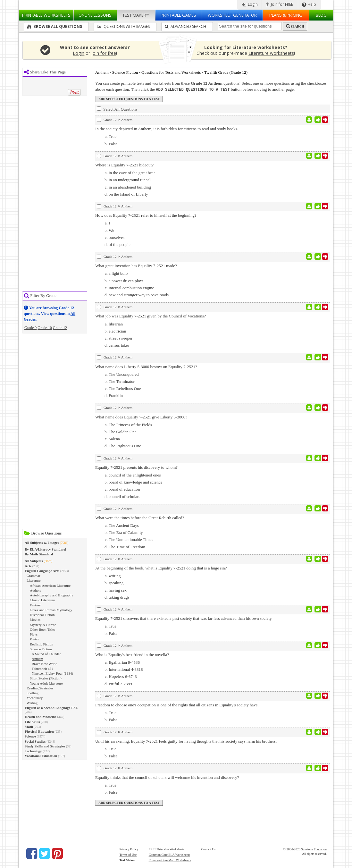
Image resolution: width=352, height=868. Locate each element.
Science (30, 736)
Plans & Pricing (286, 15)
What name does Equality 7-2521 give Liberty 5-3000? (141, 417)
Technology (33, 751)
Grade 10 (45, 328)
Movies (35, 619)
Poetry (34, 639)
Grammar (33, 576)
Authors (36, 590)
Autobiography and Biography (51, 595)
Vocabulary (35, 698)
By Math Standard (39, 554)
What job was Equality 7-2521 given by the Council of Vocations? (151, 316)
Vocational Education (41, 756)
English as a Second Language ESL (51, 708)
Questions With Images (123, 26)
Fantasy (35, 605)
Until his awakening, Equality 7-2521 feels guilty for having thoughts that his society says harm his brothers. (186, 741)
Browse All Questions (55, 26)
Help (309, 4)
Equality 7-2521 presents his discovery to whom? (136, 467)
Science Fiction (41, 649)
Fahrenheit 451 (42, 669)
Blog (321, 15)
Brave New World (45, 664)
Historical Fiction (42, 615)
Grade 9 (30, 328)
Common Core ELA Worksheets (169, 854)
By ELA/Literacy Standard (45, 549)
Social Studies (35, 741)
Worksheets (46, 15)
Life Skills (32, 722)
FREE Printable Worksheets (167, 849)
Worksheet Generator (232, 15)
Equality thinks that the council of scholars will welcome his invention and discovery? (167, 777)
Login (250, 4)
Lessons (95, 15)
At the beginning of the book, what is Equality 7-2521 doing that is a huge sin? (161, 568)
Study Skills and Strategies (45, 746)
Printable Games (178, 15)
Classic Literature (42, 600)
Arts (28, 566)
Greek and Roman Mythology (51, 610)
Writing (32, 703)
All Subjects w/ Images (42, 543)
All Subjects (34, 561)
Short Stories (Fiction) (46, 678)
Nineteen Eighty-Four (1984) (52, 673)
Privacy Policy (129, 849)
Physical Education (39, 731)
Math (29, 727)
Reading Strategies (40, 688)
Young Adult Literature (46, 683)
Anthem (38, 659)
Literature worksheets (271, 53)
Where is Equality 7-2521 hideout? (124, 165)
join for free (104, 53)
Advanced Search (185, 26)
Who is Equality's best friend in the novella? (132, 654)
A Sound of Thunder (46, 654)
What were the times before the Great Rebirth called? (140, 517)
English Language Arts (42, 571)
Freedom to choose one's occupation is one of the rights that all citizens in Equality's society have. (177, 705)
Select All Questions (117, 109)
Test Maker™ (136, 15)
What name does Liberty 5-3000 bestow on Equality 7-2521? (146, 366)
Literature (34, 580)
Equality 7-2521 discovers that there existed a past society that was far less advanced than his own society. (184, 618)
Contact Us (209, 849)
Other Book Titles (42, 629)
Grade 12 (60, 328)
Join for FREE (279, 4)
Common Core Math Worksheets (170, 860)
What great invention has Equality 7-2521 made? (136, 265)
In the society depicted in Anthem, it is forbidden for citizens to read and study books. (167, 128)
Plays (34, 634)
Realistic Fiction (42, 644)
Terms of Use (128, 854)
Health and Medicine (41, 717)
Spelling (33, 693)
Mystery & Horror (43, 625)
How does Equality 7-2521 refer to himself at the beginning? (146, 215)
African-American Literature (50, 586)
